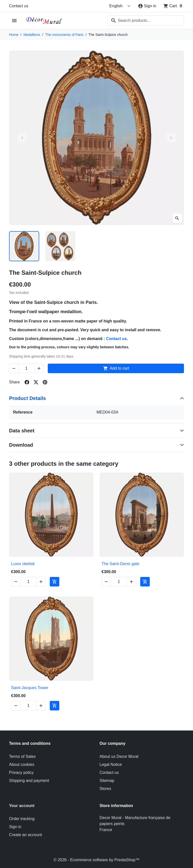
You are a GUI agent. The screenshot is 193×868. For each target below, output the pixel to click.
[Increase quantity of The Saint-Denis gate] (131, 582)
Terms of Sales (22, 756)
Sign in (15, 827)
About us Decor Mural (119, 756)
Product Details (28, 398)
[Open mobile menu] (14, 21)
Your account (22, 806)
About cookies (22, 764)
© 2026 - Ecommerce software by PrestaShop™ (96, 860)
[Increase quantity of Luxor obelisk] (41, 582)
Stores (105, 789)
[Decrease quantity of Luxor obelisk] (16, 582)
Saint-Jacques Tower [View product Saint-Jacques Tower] (30, 688)
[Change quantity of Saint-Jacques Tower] (28, 706)
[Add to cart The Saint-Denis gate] (145, 582)
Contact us (19, 6)
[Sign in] (147, 6)
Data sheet (22, 431)
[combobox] (146, 21)
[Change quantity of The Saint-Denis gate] (119, 582)
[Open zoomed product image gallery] (177, 218)
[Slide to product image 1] (24, 246)
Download (21, 445)
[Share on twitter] (36, 382)
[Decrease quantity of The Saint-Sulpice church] (14, 368)
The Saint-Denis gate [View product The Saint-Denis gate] (120, 564)
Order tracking (22, 819)
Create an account (26, 835)
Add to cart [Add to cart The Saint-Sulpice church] (116, 368)
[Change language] (120, 6)
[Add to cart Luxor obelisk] (55, 582)
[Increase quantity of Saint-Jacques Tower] (41, 706)
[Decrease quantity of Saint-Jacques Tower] (16, 706)
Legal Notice (111, 764)
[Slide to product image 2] (60, 246)
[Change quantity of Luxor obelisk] (28, 582)
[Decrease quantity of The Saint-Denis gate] (106, 582)
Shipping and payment (29, 781)
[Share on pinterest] (45, 382)
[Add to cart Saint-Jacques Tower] (55, 706)
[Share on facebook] (27, 382)
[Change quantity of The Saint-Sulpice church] (26, 368)
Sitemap (107, 781)
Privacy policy (21, 773)
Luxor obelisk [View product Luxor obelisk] (23, 564)
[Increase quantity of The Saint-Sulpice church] (39, 368)
